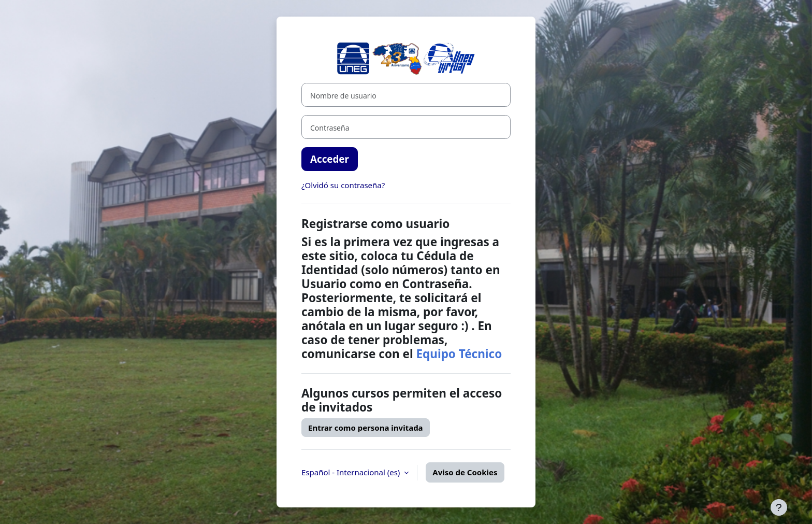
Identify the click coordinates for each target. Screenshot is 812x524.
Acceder (330, 159)
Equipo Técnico (459, 354)
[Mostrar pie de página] (779, 507)
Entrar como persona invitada (366, 428)
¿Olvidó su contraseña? (343, 185)
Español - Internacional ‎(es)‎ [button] (352, 472)
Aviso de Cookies (465, 472)
